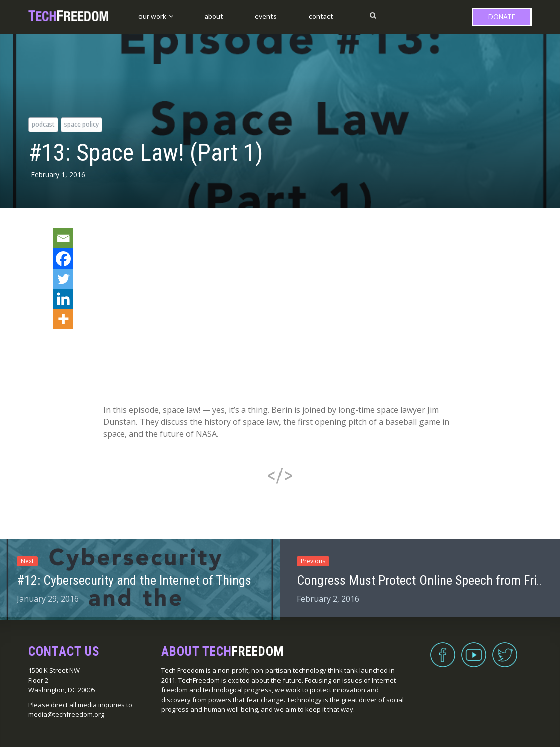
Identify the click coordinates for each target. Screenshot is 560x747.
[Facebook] (63, 259)
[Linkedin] (63, 299)
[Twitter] (63, 279)
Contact (321, 16)
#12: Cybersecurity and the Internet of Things (134, 580)
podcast (43, 124)
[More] (63, 319)
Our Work (152, 16)
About (214, 16)
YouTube (474, 649)
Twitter (505, 649)
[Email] (63, 238)
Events (266, 16)
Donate (502, 17)
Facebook (443, 649)
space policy (82, 124)
